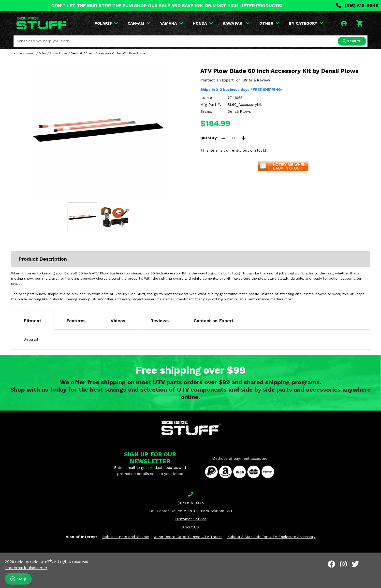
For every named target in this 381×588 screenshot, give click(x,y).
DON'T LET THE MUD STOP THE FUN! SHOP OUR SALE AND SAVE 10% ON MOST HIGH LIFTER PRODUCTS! (167, 6)
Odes (43, 53)
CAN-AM (139, 23)
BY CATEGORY (306, 23)
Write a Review (256, 80)
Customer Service (191, 519)
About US (190, 527)
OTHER (269, 23)
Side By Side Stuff (34, 562)
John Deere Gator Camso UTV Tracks (188, 537)
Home (18, 53)
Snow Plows (59, 53)
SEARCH (352, 41)
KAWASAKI (236, 23)
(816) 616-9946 (357, 6)
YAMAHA (171, 23)
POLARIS (106, 23)
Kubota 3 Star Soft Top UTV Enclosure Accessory (271, 537)
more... (30, 53)
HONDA (203, 23)
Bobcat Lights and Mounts (126, 537)
